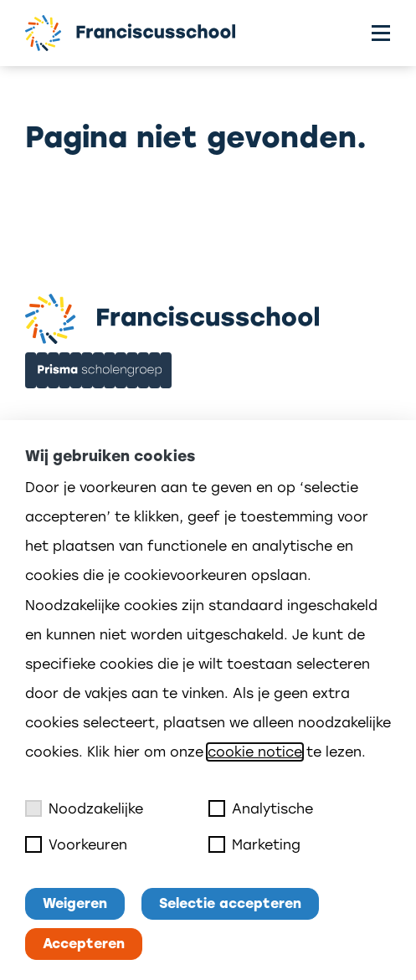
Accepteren (84, 944)
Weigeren (75, 903)
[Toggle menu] (381, 33)
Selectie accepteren (230, 903)
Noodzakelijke (84, 808)
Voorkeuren (76, 844)
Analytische (261, 808)
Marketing (254, 844)
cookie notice (255, 752)
